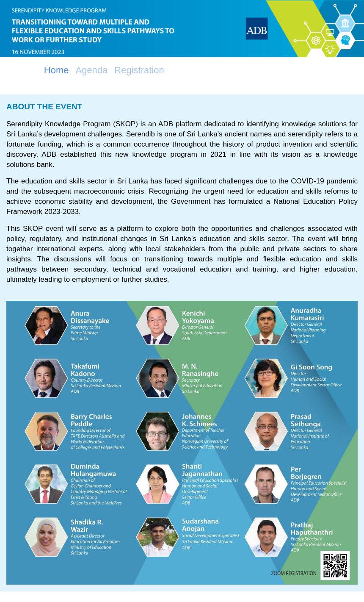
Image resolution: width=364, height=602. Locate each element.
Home (57, 70)
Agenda (91, 70)
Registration (139, 70)
